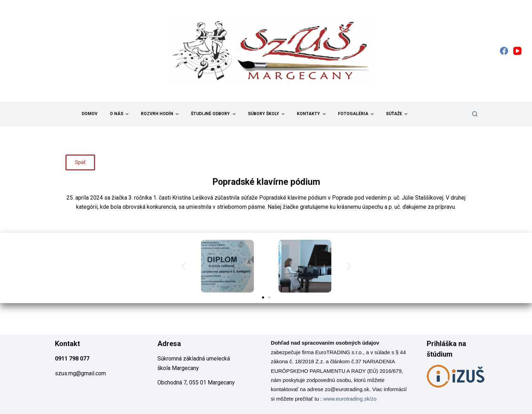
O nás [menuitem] (120, 114)
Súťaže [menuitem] (398, 114)
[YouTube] (517, 51)
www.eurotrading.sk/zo (350, 399)
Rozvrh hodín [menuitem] (161, 114)
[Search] (475, 114)
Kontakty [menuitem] (312, 114)
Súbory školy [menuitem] (267, 114)
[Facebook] (504, 51)
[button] (183, 266)
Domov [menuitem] (90, 114)
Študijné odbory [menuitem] (214, 114)
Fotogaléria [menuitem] (357, 114)
